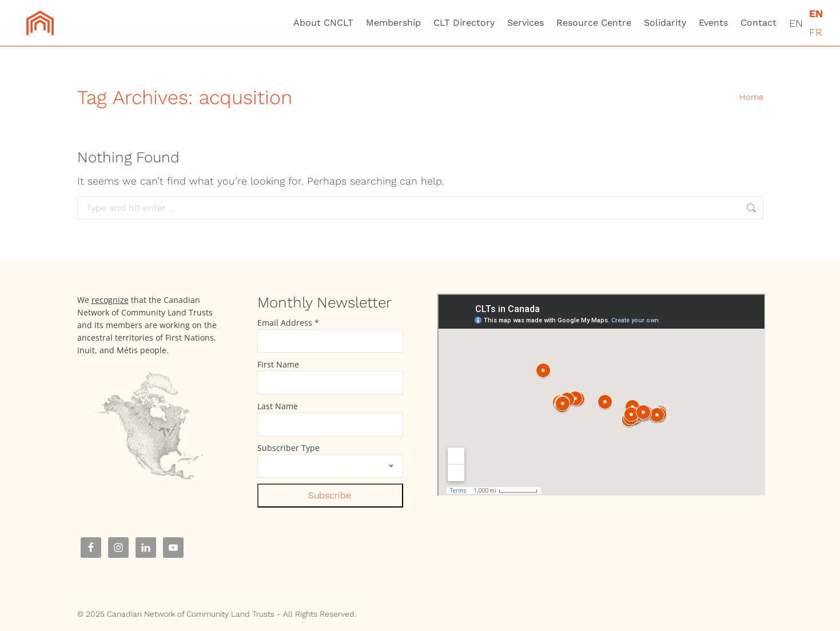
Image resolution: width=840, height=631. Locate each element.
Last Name (278, 406)
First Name (278, 364)
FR (816, 32)
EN (796, 23)
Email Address (288, 323)
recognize (110, 300)
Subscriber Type (288, 448)
